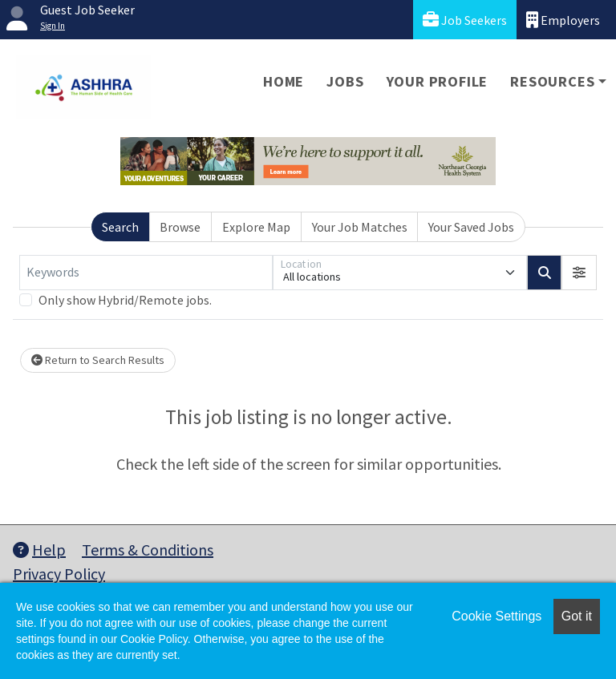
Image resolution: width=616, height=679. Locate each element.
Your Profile (438, 81)
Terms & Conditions (148, 550)
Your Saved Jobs (471, 227)
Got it (577, 616)
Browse (180, 227)
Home (284, 81)
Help (39, 550)
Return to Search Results (98, 360)
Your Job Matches (360, 227)
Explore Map (256, 227)
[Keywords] (146, 273)
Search (120, 227)
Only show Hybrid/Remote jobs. (125, 300)
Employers (563, 20)
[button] (579, 273)
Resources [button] (552, 81)
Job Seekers (465, 20)
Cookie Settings (496, 616)
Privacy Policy (59, 574)
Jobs (345, 81)
